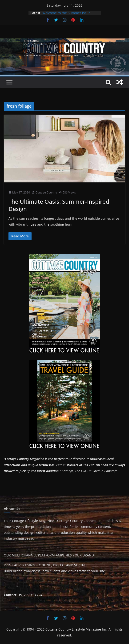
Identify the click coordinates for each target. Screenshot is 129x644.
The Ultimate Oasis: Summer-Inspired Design (59, 205)
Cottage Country (46, 192)
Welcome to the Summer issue (66, 13)
